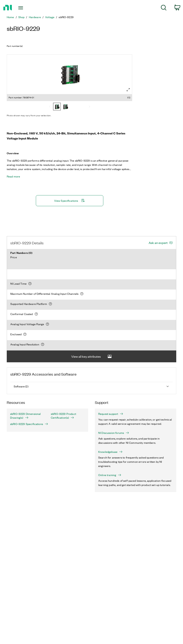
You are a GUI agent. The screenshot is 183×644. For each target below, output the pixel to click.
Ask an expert (158, 243)
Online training (110, 475)
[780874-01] (57, 107)
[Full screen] (128, 90)
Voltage (50, 17)
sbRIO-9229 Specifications (27, 424)
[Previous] (50, 107)
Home (10, 17)
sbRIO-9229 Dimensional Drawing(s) (26, 416)
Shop (22, 17)
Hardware (35, 17)
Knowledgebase (110, 452)
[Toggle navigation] (26, 8)
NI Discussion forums (114, 433)
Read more (13, 176)
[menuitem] (164, 8)
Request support (111, 414)
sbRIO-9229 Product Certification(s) (63, 416)
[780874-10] (65, 107)
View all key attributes (91, 356)
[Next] (89, 107)
